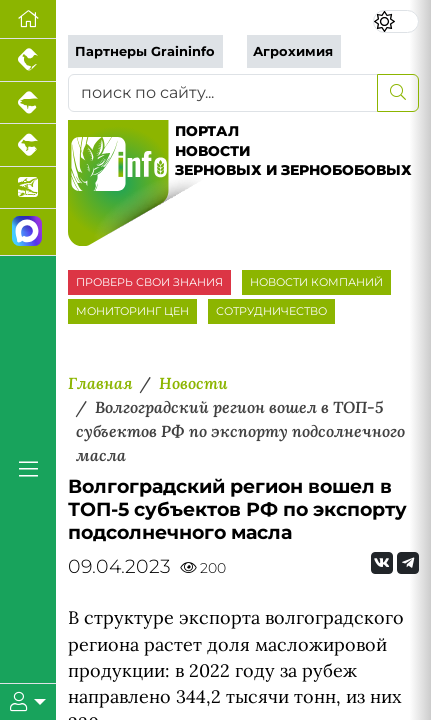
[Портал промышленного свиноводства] (28, 103)
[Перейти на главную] (28, 19)
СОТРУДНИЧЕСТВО (271, 311)
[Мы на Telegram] (408, 563)
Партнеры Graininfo (145, 51)
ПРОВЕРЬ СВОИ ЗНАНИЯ (149, 282)
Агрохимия (293, 51)
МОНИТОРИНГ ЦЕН (132, 311)
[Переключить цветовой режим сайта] (396, 21)
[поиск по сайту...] (223, 93)
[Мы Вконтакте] (382, 563)
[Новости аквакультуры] (28, 188)
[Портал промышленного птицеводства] (28, 60)
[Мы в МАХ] (28, 232)
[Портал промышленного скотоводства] (28, 145)
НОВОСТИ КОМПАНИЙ (316, 282)
